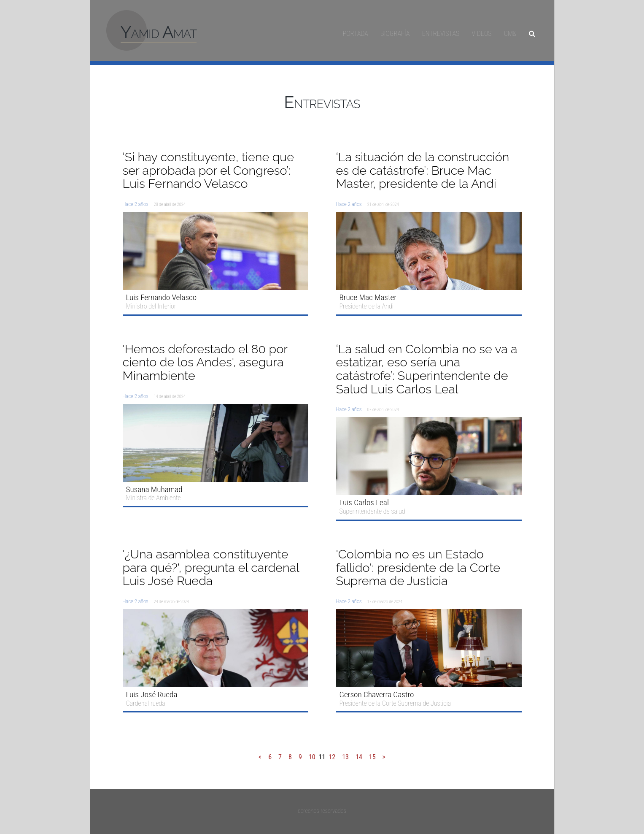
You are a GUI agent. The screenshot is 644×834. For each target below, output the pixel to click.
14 (359, 757)
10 (312, 757)
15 (372, 757)
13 (345, 757)
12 (332, 757)
